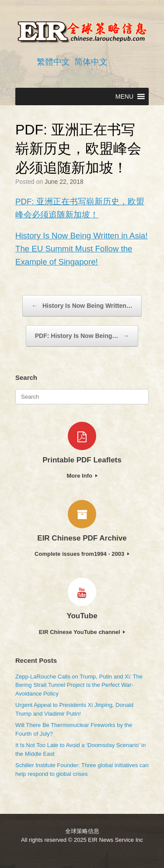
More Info (82, 476)
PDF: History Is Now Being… (82, 336)
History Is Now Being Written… (82, 306)
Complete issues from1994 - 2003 (82, 554)
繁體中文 (53, 62)
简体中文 (91, 62)
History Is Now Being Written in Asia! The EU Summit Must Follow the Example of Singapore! (81, 249)
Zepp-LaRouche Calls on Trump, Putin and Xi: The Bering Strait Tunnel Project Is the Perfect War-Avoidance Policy (79, 685)
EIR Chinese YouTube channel (82, 632)
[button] (124, 96)
